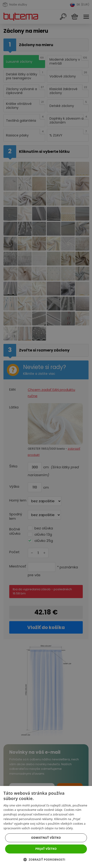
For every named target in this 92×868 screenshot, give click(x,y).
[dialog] (46, 434)
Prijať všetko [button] (46, 849)
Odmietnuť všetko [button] (46, 838)
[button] (46, 860)
